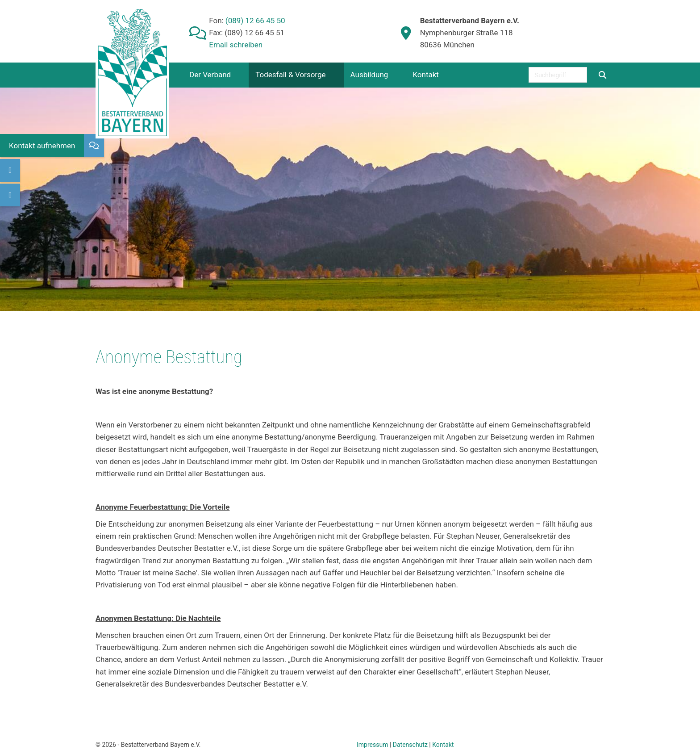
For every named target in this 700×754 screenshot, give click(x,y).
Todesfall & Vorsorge (290, 75)
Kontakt (426, 75)
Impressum (372, 745)
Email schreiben (236, 45)
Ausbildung (369, 75)
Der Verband (210, 75)
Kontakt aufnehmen (42, 146)
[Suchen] (602, 75)
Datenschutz (410, 745)
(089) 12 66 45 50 (254, 21)
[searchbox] (558, 75)
